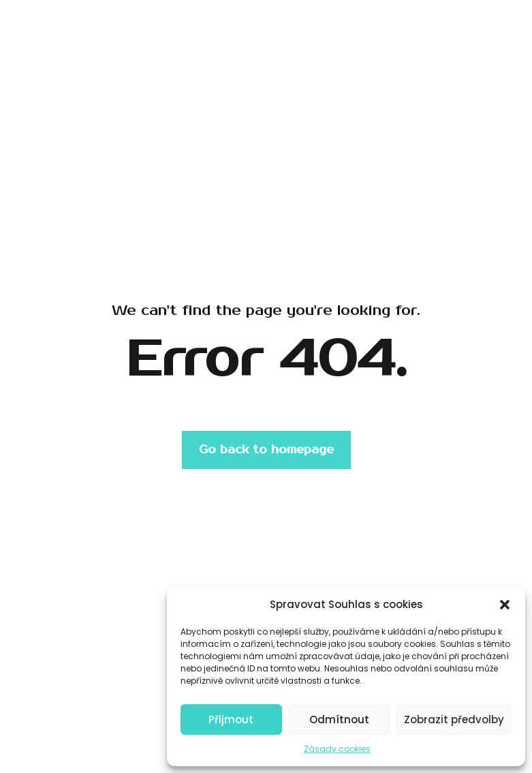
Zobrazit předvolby (454, 719)
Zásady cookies (337, 749)
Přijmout (231, 719)
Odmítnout (339, 719)
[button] (505, 605)
